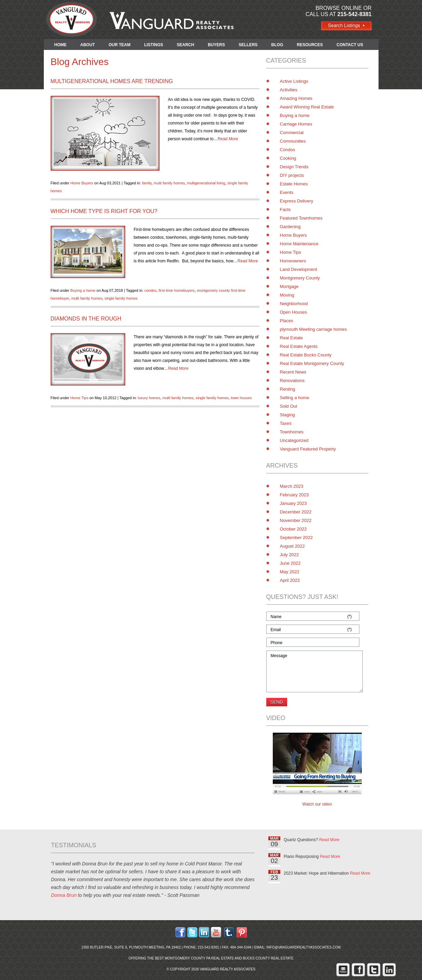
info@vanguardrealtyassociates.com (303, 947)
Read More (228, 139)
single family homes (121, 298)
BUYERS (216, 45)
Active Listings (294, 81)
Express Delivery (297, 201)
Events (287, 192)
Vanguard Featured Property (308, 449)
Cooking (288, 158)
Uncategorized (294, 440)
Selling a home (295, 398)
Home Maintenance (299, 244)
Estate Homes (294, 184)
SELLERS (248, 45)
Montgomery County (300, 278)
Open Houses (294, 312)
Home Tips (80, 398)
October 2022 (293, 529)
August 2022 (292, 546)
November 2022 (296, 520)
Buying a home (83, 290)
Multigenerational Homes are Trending (112, 81)
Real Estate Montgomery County (312, 363)
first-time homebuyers (177, 290)
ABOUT (88, 45)
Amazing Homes (296, 98)
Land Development (299, 269)
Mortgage (289, 286)
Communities (293, 141)
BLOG (277, 45)
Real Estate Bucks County (306, 355)
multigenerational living (206, 183)
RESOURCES (310, 45)
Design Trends (294, 167)
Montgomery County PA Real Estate (199, 958)
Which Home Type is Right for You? (104, 211)
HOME (61, 45)
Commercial (292, 133)
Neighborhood (294, 304)
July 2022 (290, 555)
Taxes (286, 423)
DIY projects (292, 175)
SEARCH (186, 45)
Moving (287, 295)
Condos (288, 150)
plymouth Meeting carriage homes (314, 329)
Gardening (290, 227)
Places (287, 321)
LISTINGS (154, 45)
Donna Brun (64, 895)
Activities (289, 90)
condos (150, 290)
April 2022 (290, 580)
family (147, 183)
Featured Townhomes (301, 218)
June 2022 (290, 563)
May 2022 (290, 572)
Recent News (293, 372)
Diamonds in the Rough (86, 319)
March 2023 (292, 486)
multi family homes (169, 183)
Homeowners (293, 261)
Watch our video (317, 804)
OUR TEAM (119, 45)
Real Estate (291, 338)
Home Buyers (82, 183)
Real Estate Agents (299, 346)
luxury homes (149, 398)
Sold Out (289, 406)
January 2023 (293, 503)
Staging (287, 415)
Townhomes (292, 432)
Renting (288, 389)
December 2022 (296, 512)
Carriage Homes (296, 124)
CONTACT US (350, 45)
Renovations (292, 381)
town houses (241, 398)
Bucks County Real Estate (268, 958)
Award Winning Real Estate (307, 107)
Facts (285, 210)
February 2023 (295, 495)
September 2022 (296, 538)
